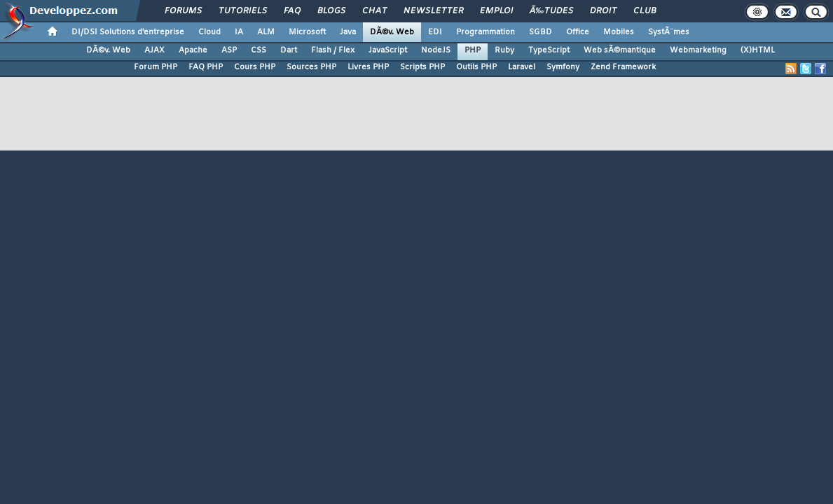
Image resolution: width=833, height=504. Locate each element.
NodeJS (436, 50)
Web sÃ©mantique (620, 50)
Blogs (331, 11)
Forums (183, 11)
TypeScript (549, 50)
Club (645, 11)
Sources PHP (311, 67)
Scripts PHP (422, 67)
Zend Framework (623, 67)
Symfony (563, 67)
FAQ (292, 11)
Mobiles (619, 32)
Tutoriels (243, 11)
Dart (289, 50)
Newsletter (433, 11)
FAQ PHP (206, 67)
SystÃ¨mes (669, 32)
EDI (435, 32)
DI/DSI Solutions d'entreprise (128, 32)
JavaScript (388, 50)
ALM (266, 32)
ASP (229, 50)
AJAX (154, 50)
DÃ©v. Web (392, 32)
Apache (193, 50)
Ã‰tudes (551, 11)
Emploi (496, 11)
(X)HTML (758, 50)
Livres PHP (368, 67)
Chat (374, 11)
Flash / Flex (333, 50)
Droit (603, 11)
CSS (259, 50)
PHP (473, 50)
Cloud (209, 32)
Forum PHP (156, 67)
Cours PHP (255, 67)
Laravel (522, 67)
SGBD (541, 32)
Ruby (504, 50)
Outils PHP (476, 67)
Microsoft (307, 32)
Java (348, 32)
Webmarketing (698, 50)
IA (239, 32)
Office (578, 32)
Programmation (486, 32)
